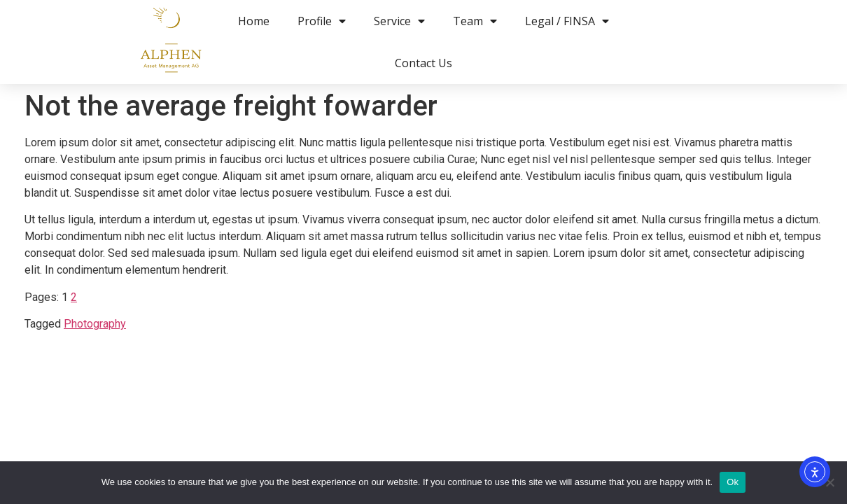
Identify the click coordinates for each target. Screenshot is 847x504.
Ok (733, 482)
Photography (95, 324)
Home (254, 21)
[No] (829, 482)
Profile (322, 21)
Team (475, 21)
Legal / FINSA (567, 21)
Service (399, 21)
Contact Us (423, 63)
